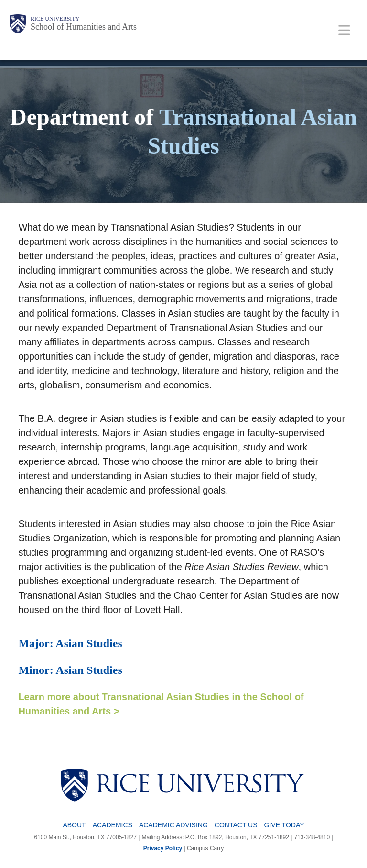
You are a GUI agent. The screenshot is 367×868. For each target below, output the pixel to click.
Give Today (284, 825)
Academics (113, 825)
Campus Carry (205, 848)
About (74, 825)
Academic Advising (173, 825)
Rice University (55, 19)
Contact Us (236, 825)
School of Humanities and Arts (84, 27)
